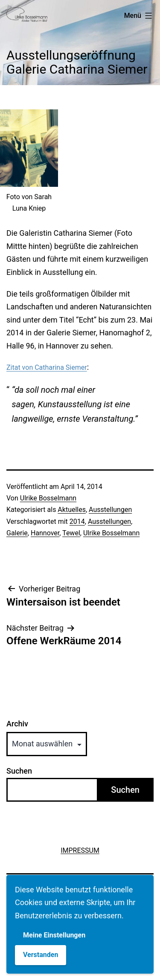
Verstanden (41, 955)
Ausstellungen (110, 510)
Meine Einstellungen (54, 935)
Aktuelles (72, 510)
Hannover (45, 533)
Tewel (71, 533)
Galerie (17, 533)
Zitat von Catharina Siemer (47, 367)
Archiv (17, 724)
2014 (77, 521)
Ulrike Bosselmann (48, 498)
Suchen (19, 771)
